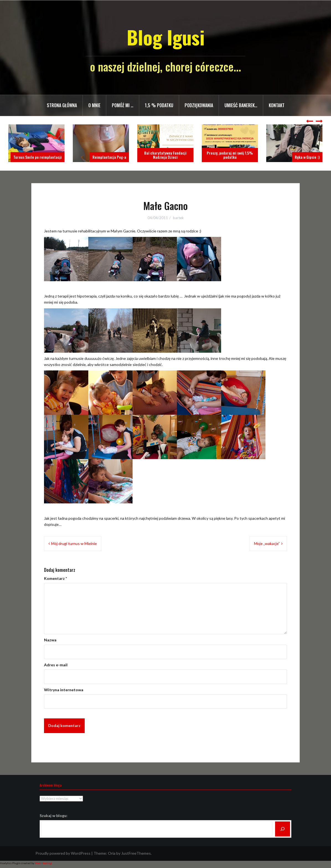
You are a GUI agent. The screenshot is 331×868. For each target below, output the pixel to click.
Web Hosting (43, 863)
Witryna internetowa (64, 690)
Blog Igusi (166, 37)
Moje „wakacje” (267, 543)
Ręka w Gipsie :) (307, 157)
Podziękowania (199, 105)
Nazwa (50, 640)
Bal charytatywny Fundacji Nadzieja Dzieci (165, 155)
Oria (112, 853)
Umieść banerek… (241, 105)
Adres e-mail (56, 665)
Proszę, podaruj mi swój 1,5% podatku (230, 155)
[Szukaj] (283, 829)
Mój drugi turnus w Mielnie (74, 543)
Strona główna (62, 105)
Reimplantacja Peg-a (109, 157)
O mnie (94, 105)
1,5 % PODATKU (159, 105)
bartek (178, 218)
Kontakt (277, 105)
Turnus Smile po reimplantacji (38, 157)
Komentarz (55, 578)
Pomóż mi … (123, 105)
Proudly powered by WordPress (63, 853)
